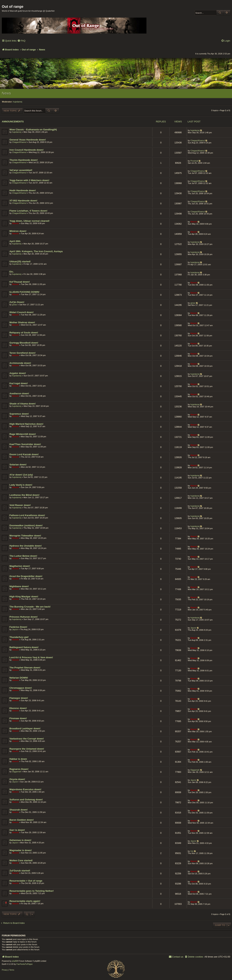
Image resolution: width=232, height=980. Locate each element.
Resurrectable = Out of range (26, 881)
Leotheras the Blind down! (24, 495)
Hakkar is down (18, 759)
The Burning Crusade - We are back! (30, 607)
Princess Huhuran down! (23, 617)
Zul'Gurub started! (20, 871)
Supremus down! (19, 414)
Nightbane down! (19, 586)
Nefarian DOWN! (19, 678)
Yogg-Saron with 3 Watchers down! (29, 180)
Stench (15, 223)
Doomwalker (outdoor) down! (26, 525)
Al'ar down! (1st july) (21, 475)
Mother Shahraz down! (22, 322)
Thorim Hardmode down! (24, 160)
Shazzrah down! (18, 810)
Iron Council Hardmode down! (26, 150)
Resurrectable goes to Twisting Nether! (32, 891)
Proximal (194, 161)
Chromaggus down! (21, 688)
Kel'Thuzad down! (20, 282)
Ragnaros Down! (19, 769)
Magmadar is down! (21, 850)
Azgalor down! (18, 373)
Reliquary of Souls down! (24, 333)
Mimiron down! (18, 231)
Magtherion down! (20, 566)
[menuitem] (21, 41)
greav (15, 305)
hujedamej (18, 102)
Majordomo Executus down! (25, 789)
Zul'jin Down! (17, 302)
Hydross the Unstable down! (26, 546)
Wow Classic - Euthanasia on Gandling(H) (33, 130)
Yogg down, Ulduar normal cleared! (29, 221)
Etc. (12, 272)
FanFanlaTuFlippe (25, 964)
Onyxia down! (17, 779)
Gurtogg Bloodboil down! (24, 343)
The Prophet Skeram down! (25, 668)
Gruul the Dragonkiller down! (26, 576)
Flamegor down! (19, 698)
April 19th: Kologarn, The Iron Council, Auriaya (36, 251)
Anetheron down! (19, 393)
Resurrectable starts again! (25, 901)
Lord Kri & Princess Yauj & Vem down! (31, 657)
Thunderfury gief (19, 637)
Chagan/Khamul (19, 142)
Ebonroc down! (18, 708)
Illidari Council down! (21, 312)
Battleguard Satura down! (24, 647)
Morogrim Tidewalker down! (25, 536)
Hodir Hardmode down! (23, 190)
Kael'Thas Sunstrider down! (25, 444)
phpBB (15, 961)
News (6, 93)
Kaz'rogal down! (19, 383)
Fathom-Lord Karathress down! (27, 515)
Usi (192, 851)
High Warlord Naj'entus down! (26, 424)
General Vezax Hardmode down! (28, 140)
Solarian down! (18, 465)
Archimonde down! (20, 363)
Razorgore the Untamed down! (27, 749)
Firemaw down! (18, 718)
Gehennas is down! (20, 840)
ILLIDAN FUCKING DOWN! (24, 292)
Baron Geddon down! (22, 820)
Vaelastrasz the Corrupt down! (27, 739)
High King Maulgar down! (24, 597)
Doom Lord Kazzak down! (24, 454)
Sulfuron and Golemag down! (26, 800)
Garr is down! (17, 830)
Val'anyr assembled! (21, 170)
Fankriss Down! (18, 627)
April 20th (15, 241)
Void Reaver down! (20, 505)
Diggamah (17, 772)
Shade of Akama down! (23, 404)
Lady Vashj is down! (21, 485)
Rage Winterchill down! (23, 434)
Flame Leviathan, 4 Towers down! (28, 211)
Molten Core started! (21, 860)
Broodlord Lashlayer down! (25, 728)
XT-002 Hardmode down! (23, 201)
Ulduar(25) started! (20, 261)
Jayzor (15, 629)
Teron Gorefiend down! (22, 353)
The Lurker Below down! (23, 556)
